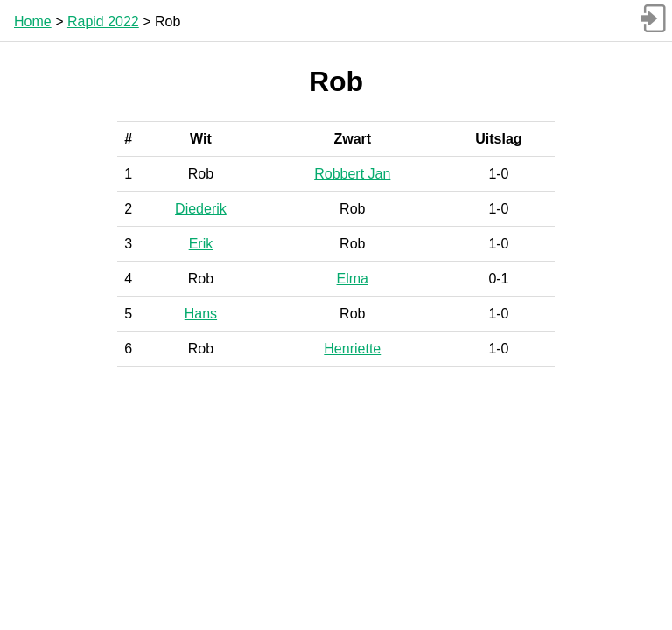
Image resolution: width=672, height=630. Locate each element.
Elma (353, 279)
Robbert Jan (352, 174)
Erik (201, 244)
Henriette (352, 349)
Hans (201, 314)
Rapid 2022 (103, 21)
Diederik (201, 209)
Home (33, 21)
